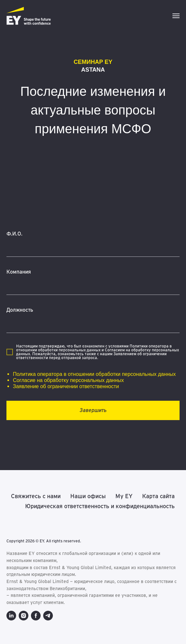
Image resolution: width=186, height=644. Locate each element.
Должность (20, 310)
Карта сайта (158, 496)
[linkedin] (11, 616)
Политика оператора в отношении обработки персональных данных (94, 374)
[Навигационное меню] (176, 16)
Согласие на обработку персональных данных (68, 380)
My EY (124, 496)
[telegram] (48, 616)
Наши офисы (88, 496)
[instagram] (24, 616)
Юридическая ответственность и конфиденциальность (100, 506)
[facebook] (36, 616)
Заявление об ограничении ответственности (66, 386)
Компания (19, 272)
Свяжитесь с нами (36, 496)
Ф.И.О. (15, 234)
